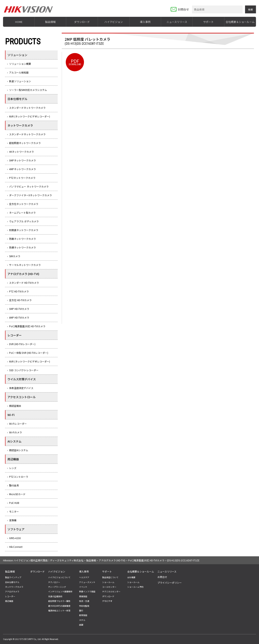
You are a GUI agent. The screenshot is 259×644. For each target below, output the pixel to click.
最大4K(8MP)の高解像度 (59, 606)
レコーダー (10, 596)
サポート (208, 22)
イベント (83, 587)
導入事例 (145, 22)
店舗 (81, 625)
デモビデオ (107, 601)
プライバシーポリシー (170, 583)
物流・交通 (84, 601)
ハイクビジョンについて (59, 577)
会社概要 (131, 577)
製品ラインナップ (13, 577)
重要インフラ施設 (87, 591)
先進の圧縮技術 (55, 596)
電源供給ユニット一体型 (59, 610)
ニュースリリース (177, 22)
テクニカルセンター (111, 591)
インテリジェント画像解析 (60, 591)
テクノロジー (54, 582)
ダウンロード (82, 22)
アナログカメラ (12, 591)
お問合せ (183, 9)
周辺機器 (9, 601)
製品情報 (50, 22)
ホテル (82, 620)
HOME (19, 22)
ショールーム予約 (135, 587)
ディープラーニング (57, 587)
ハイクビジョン (114, 22)
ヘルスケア (84, 577)
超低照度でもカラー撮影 (59, 601)
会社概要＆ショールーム (240, 22)
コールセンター (109, 587)
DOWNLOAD (75, 62)
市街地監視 (84, 606)
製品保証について (110, 577)
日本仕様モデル (12, 582)
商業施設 (83, 596)
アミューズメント (87, 582)
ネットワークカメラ (14, 587)
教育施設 (83, 615)
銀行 (81, 610)
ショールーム (108, 582)
